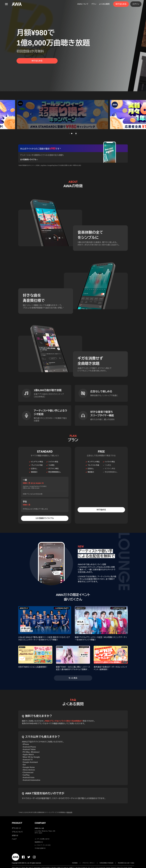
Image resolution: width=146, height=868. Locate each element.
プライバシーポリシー (89, 863)
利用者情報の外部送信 (106, 863)
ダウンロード (16, 828)
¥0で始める (101, 510)
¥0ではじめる (121, 4)
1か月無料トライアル (29, 160)
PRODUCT (17, 823)
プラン (94, 4)
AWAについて (83, 4)
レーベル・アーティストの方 (43, 845)
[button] (30, 114)
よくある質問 (104, 4)
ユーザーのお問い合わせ (42, 839)
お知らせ (15, 835)
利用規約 (75, 863)
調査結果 (70, 812)
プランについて (17, 832)
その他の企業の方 (40, 848)
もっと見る (73, 678)
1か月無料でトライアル (45, 518)
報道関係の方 (39, 842)
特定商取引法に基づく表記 (126, 863)
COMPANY (40, 823)
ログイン (136, 4)
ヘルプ (14, 839)
